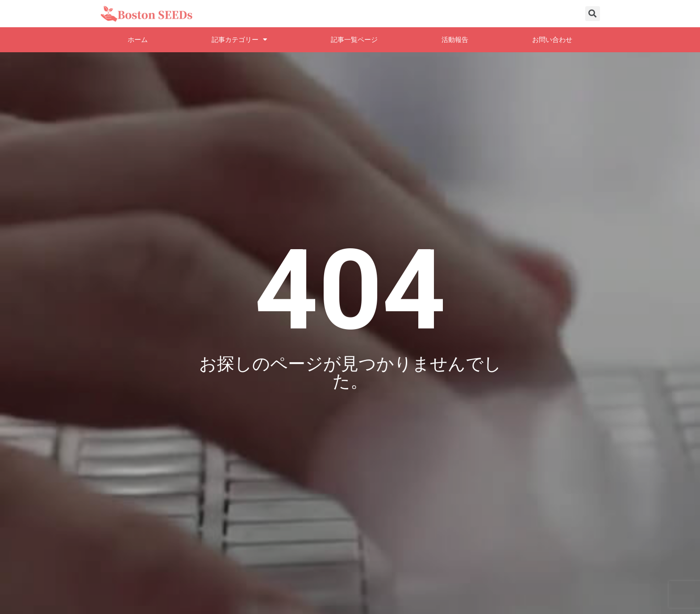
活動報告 (455, 40)
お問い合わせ (552, 40)
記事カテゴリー (239, 40)
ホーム (138, 40)
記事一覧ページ (354, 40)
